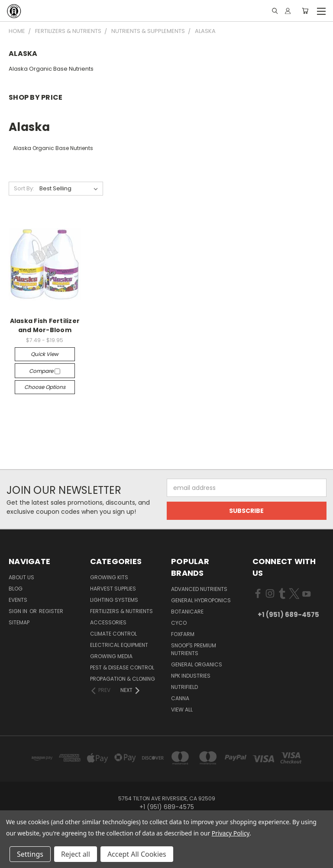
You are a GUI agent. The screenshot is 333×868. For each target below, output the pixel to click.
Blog (16, 589)
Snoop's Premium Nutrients (194, 649)
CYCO (179, 623)
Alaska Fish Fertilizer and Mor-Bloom (45, 325)
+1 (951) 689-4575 (288, 615)
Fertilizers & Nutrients (121, 611)
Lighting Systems (114, 600)
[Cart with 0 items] (305, 11)
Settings (30, 854)
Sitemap (19, 622)
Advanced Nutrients (199, 589)
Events (18, 600)
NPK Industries (191, 676)
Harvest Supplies (113, 589)
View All (182, 710)
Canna (180, 698)
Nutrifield (184, 687)
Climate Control (113, 634)
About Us (21, 577)
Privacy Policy (231, 833)
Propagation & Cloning (123, 679)
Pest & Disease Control (122, 667)
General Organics (197, 664)
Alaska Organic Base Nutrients (51, 69)
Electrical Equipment (119, 645)
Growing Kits (109, 577)
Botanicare (187, 612)
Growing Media (111, 656)
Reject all (76, 854)
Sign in (19, 611)
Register (51, 611)
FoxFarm (183, 634)
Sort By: (24, 188)
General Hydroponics (201, 600)
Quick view (45, 354)
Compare (45, 371)
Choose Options (45, 387)
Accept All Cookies (137, 854)
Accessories (108, 622)
